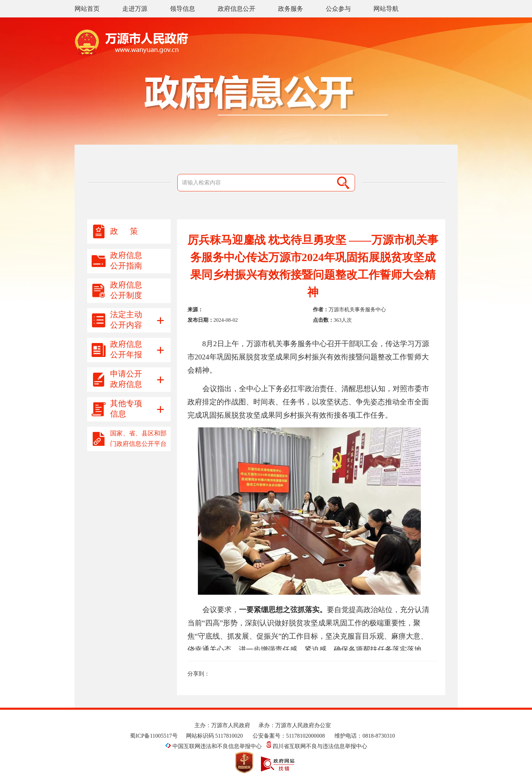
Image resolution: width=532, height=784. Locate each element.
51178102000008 (305, 736)
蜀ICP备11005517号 (154, 736)
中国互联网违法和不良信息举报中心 (214, 746)
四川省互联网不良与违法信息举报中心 (317, 746)
